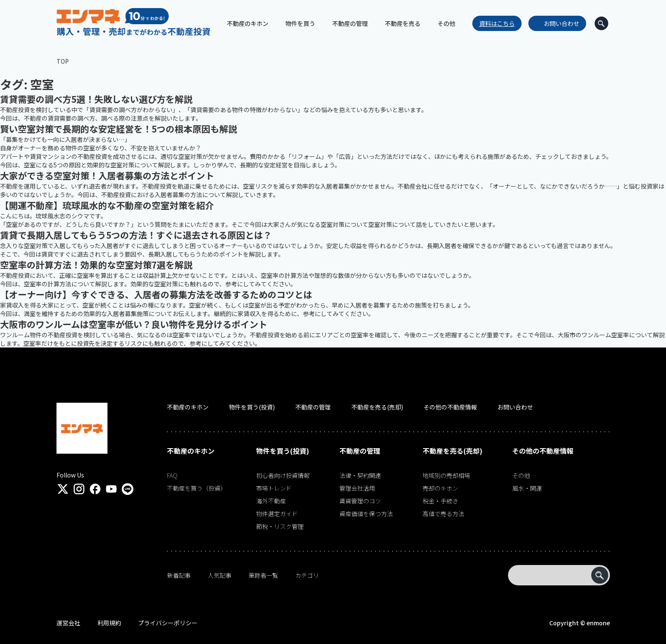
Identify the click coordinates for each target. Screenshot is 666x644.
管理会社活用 (357, 488)
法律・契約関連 (360, 475)
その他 (521, 475)
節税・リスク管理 (280, 526)
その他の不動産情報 (450, 407)
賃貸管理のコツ (360, 501)
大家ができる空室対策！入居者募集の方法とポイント (107, 175)
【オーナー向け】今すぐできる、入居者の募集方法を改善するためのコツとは (156, 294)
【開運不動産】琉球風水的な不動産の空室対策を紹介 (107, 205)
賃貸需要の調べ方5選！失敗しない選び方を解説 (96, 99)
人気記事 (220, 575)
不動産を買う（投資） (197, 488)
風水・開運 (527, 488)
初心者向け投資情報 (283, 475)
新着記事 (179, 575)
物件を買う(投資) (252, 407)
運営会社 (68, 623)
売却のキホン (440, 488)
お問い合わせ (562, 23)
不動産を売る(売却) (377, 407)
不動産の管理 (313, 407)
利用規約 (109, 623)
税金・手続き (440, 501)
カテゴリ (307, 575)
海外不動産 (271, 501)
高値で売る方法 (443, 514)
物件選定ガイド (277, 514)
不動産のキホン (188, 407)
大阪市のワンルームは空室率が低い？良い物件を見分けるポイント (134, 324)
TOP (63, 61)
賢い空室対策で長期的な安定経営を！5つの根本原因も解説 (119, 129)
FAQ (172, 475)
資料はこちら (497, 23)
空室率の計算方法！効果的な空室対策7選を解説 (96, 265)
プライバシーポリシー (168, 623)
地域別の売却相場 (446, 475)
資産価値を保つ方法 (366, 514)
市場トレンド (274, 488)
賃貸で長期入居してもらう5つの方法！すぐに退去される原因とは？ (136, 235)
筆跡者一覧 (263, 575)
